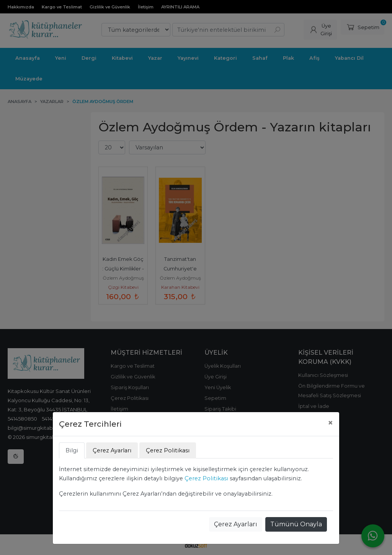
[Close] (330, 423)
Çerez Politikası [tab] (168, 450)
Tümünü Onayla (296, 524)
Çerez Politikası (206, 478)
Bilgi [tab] (72, 450)
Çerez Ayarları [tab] (112, 450)
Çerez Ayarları (236, 524)
